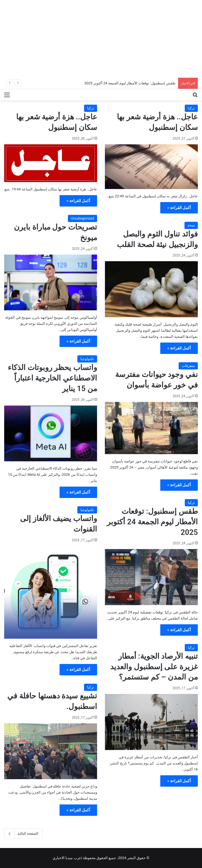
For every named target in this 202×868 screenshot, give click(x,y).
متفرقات (188, 366)
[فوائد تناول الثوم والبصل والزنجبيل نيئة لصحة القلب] (151, 289)
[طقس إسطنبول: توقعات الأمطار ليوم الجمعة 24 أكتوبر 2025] (151, 577)
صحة (191, 225)
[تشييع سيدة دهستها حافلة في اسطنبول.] (51, 751)
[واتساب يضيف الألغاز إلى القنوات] (51, 592)
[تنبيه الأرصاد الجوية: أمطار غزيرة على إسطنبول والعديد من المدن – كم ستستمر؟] (151, 722)
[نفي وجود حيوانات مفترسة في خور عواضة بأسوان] (151, 428)
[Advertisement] (101, 39)
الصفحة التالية (24, 834)
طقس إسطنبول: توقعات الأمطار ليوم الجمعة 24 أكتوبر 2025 (130, 83)
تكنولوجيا (87, 359)
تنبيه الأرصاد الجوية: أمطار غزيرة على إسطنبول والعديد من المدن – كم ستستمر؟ (154, 667)
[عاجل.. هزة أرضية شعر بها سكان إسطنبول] (151, 167)
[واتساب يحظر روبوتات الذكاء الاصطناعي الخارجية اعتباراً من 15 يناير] (51, 433)
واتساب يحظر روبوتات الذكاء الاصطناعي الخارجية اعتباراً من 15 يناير (52, 378)
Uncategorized (82, 218)
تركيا (191, 108)
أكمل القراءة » (179, 208)
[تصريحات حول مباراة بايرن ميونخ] (51, 282)
